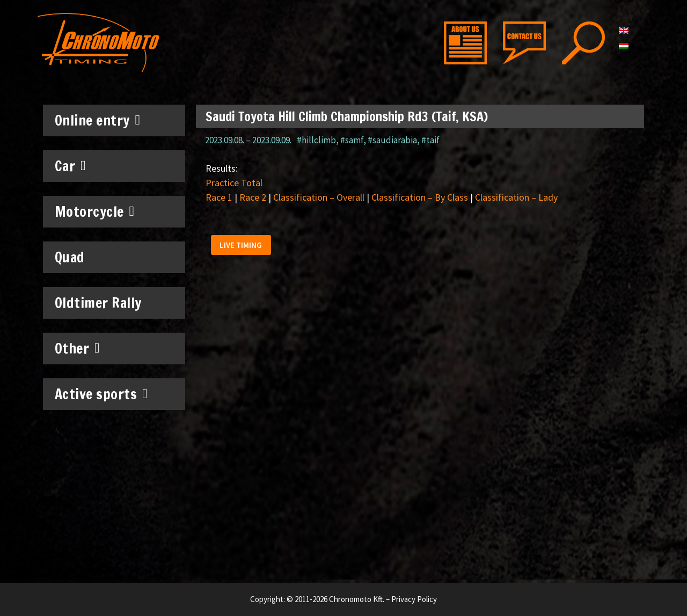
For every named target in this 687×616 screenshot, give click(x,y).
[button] (243, 247)
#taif (430, 140)
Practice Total (234, 183)
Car (71, 166)
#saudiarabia (392, 140)
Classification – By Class (420, 197)
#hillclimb (316, 140)
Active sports (101, 394)
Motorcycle (95, 211)
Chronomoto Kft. (357, 599)
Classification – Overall (319, 197)
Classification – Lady (516, 197)
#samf (352, 140)
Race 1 (219, 197)
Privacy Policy (414, 599)
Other (78, 348)
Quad (70, 257)
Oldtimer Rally (98, 303)
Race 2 (253, 197)
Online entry (98, 120)
